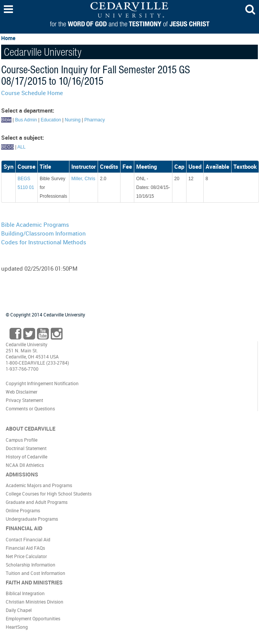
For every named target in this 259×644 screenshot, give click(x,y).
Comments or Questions (30, 408)
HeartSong (17, 627)
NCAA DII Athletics (25, 465)
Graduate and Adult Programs (37, 502)
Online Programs (23, 510)
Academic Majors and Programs (39, 485)
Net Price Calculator (26, 556)
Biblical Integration (25, 593)
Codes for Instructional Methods (44, 242)
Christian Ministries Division (35, 602)
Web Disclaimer (22, 392)
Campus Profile (22, 440)
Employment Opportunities (33, 618)
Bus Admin (26, 120)
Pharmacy (95, 120)
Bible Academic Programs (35, 224)
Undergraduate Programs (32, 519)
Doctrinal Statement (26, 448)
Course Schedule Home (32, 93)
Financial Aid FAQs (25, 548)
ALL (21, 147)
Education (51, 120)
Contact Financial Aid (28, 539)
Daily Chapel (19, 610)
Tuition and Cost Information (35, 573)
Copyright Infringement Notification (42, 383)
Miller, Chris (83, 179)
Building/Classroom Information (43, 233)
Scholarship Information (31, 565)
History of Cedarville (27, 457)
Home (8, 38)
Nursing (73, 120)
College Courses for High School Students (49, 494)
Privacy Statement (24, 400)
